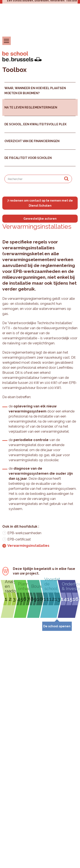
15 (70, 599)
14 (64, 599)
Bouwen (37, 586)
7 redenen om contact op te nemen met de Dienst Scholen (40, 203)
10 (40, 599)
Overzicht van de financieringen (32, 141)
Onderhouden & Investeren (70, 586)
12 (52, 599)
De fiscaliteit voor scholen (28, 158)
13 (57, 599)
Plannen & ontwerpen (23, 586)
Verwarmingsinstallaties (28, 546)
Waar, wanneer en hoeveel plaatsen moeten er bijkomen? (35, 91)
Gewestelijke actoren (40, 219)
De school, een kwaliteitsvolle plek (35, 124)
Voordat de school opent (52, 586)
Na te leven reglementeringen (31, 107)
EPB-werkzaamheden (24, 533)
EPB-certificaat (19, 539)
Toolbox (14, 70)
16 (76, 599)
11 (46, 599)
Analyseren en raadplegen (10, 586)
